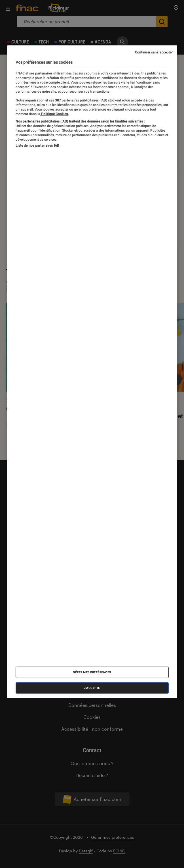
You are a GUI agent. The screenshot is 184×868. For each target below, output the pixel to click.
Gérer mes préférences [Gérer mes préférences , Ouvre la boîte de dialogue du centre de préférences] (92, 672)
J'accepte (92, 688)
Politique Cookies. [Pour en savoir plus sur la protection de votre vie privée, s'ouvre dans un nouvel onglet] (54, 114)
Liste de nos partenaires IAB (37, 146)
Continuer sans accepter (154, 52)
